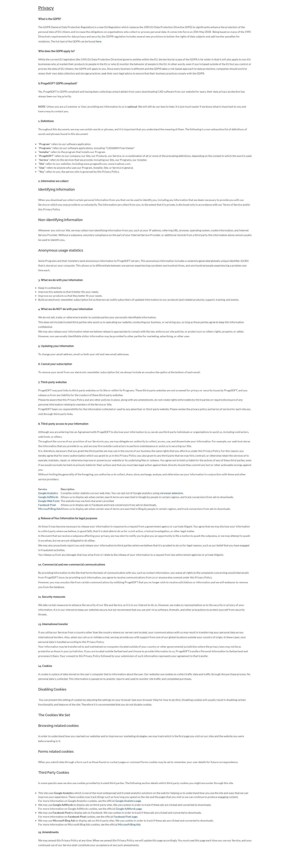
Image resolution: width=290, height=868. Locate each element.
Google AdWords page (129, 809)
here (99, 41)
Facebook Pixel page (125, 817)
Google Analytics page (128, 801)
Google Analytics (48, 493)
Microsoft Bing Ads (49, 509)
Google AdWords (48, 497)
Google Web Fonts (49, 501)
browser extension (172, 493)
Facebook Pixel (47, 505)
